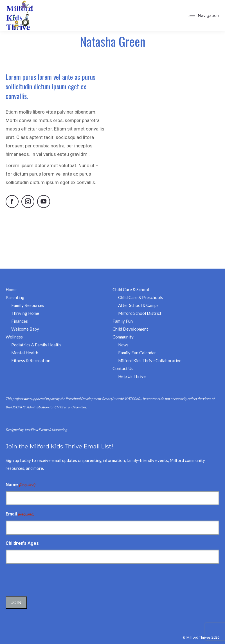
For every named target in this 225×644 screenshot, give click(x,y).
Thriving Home (25, 313)
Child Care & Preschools (141, 297)
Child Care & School (131, 289)
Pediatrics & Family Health (36, 345)
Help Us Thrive (132, 376)
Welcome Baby (25, 329)
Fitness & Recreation (31, 360)
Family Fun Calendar (137, 353)
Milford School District (140, 313)
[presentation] (48, 579)
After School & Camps (138, 305)
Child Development (130, 329)
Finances (20, 321)
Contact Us (123, 368)
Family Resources (28, 305)
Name (21, 485)
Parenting (15, 297)
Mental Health (25, 353)
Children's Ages (22, 543)
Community (123, 337)
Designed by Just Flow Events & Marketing (36, 430)
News (123, 345)
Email (20, 514)
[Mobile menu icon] (204, 16)
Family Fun (123, 321)
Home (11, 289)
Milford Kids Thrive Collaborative (150, 360)
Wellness (14, 337)
